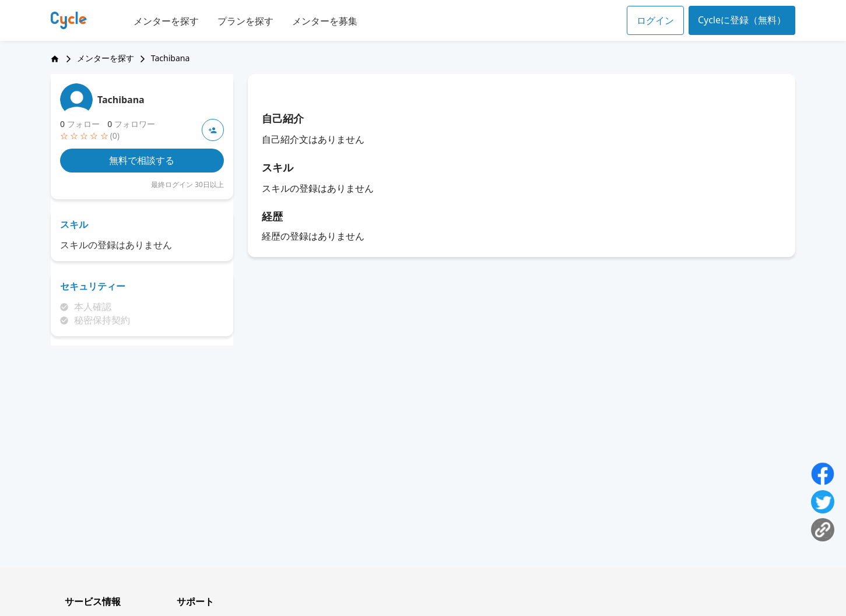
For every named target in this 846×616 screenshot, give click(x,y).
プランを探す (245, 21)
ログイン (655, 20)
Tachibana (121, 100)
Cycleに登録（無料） (742, 20)
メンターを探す (166, 21)
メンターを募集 (325, 21)
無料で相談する (142, 160)
